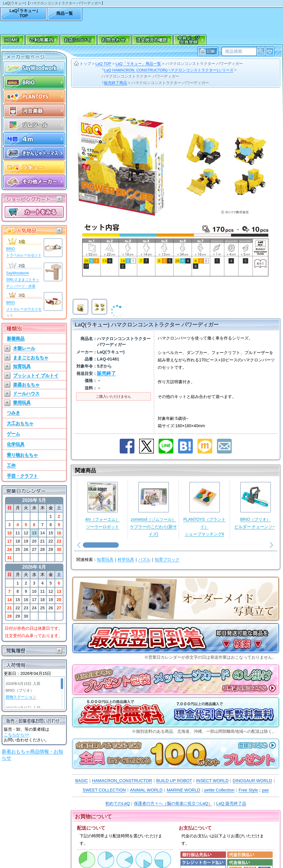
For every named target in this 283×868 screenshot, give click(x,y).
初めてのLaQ (117, 803)
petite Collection (219, 790)
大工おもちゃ (20, 423)
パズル (144, 560)
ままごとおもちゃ (31, 357)
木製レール (24, 348)
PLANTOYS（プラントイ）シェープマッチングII (204, 509)
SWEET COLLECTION (104, 790)
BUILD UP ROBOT (174, 781)
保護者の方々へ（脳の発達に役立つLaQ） (173, 803)
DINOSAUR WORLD (252, 781)
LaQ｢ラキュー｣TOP (24, 13)
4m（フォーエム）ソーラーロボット (102, 506)
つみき (13, 413)
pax (265, 790)
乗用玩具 (22, 403)
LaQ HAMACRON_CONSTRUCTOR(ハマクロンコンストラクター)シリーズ (169, 70)
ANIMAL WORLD (146, 790)
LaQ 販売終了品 (231, 803)
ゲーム (13, 434)
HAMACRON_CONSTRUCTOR (122, 781)
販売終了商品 (116, 83)
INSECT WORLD (212, 781)
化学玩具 (16, 444)
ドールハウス (26, 393)
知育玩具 (22, 366)
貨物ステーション (21, 697)
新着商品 (16, 338)
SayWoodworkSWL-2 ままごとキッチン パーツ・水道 (23, 279)
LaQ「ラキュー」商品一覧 (138, 64)
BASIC (82, 781)
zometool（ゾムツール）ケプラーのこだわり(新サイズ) (153, 509)
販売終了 (106, 373)
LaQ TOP (103, 64)
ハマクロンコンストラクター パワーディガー (204, 64)
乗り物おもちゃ (22, 455)
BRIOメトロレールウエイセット (24, 309)
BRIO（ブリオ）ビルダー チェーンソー (256, 506)
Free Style (248, 790)
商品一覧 (65, 13)
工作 (11, 465)
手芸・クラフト (22, 476)
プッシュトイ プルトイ (36, 375)
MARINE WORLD (183, 790)
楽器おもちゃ (26, 385)
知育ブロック (167, 560)
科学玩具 (126, 560)
